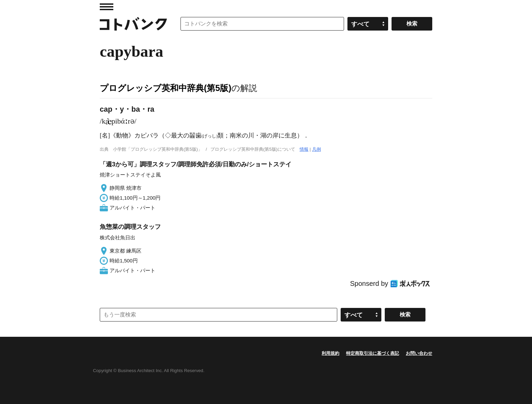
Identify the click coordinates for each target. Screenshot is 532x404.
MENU (107, 7)
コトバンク (133, 24)
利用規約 (330, 353)
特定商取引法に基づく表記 (373, 353)
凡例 (317, 149)
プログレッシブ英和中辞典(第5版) (166, 88)
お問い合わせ (419, 353)
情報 (304, 149)
